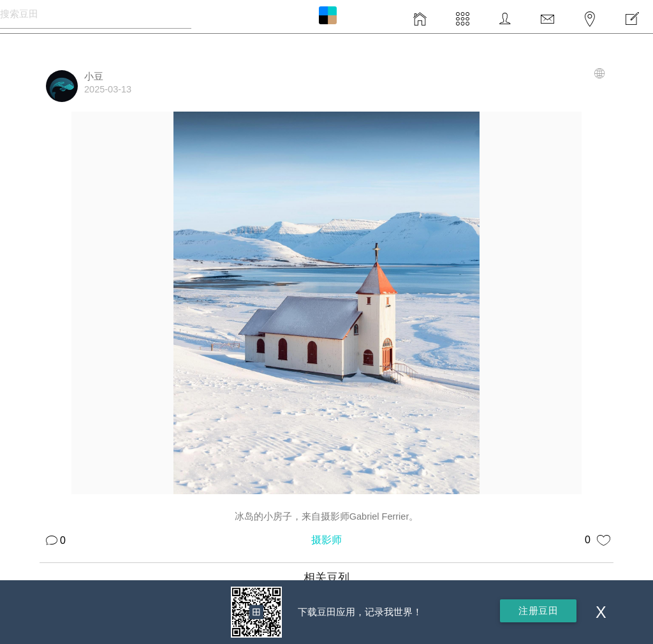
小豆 (94, 77)
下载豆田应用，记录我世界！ (360, 612)
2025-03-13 (108, 89)
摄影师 (326, 540)
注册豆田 (538, 611)
